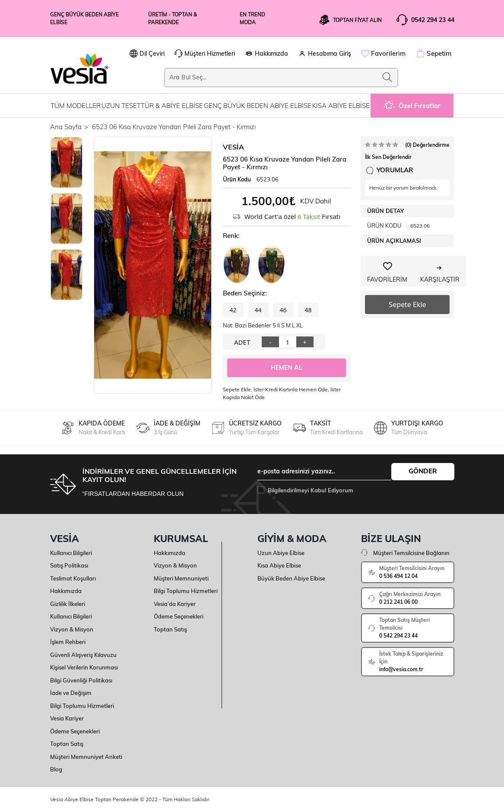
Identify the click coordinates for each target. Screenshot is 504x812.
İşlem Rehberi (68, 642)
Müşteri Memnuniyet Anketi (86, 757)
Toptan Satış (67, 744)
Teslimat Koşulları (73, 578)
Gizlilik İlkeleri (68, 604)
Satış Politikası (69, 565)
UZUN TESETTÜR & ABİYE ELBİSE (152, 106)
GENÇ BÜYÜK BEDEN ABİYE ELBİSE (258, 106)
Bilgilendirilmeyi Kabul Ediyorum (311, 490)
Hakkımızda (66, 591)
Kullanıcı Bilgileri (71, 553)
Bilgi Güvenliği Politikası (81, 680)
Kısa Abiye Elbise (279, 565)
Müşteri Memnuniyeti (181, 578)
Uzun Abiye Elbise (281, 553)
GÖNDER (423, 471)
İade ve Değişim (71, 693)
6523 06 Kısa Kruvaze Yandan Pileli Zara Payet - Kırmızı (174, 127)
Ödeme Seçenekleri (75, 731)
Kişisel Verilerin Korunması (84, 667)
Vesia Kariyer (67, 718)
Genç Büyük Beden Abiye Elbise (84, 18)
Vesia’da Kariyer (175, 604)
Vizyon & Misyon (72, 629)
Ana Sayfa (66, 127)
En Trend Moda (252, 18)
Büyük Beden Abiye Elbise (291, 578)
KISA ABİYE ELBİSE (341, 106)
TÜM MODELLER (76, 106)
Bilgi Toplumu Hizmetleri (82, 706)
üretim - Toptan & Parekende (173, 18)
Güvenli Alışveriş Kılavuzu (83, 655)
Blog (56, 769)
